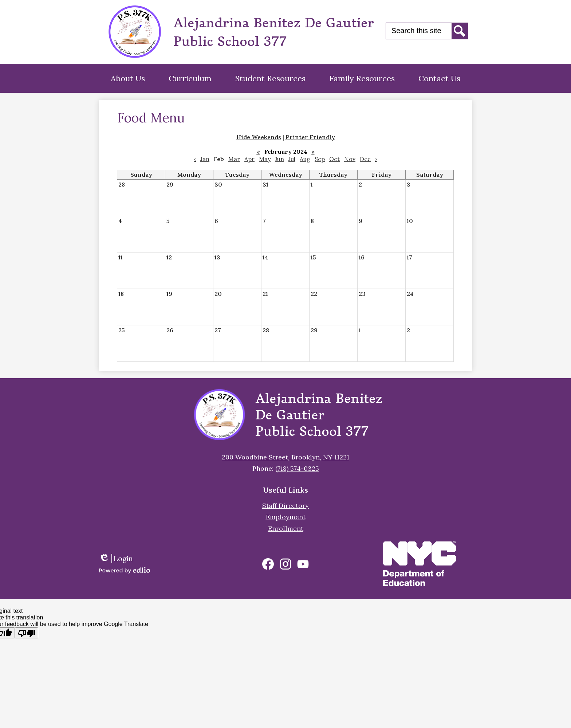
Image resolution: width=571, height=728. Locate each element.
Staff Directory (285, 506)
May (265, 159)
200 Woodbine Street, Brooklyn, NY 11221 (285, 457)
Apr (249, 159)
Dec (365, 159)
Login (116, 558)
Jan (205, 159)
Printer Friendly (310, 137)
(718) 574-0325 (297, 468)
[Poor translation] (27, 633)
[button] (128, 78)
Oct (334, 159)
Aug (305, 159)
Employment (286, 517)
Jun (279, 159)
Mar (234, 159)
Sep (320, 159)
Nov (350, 159)
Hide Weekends (259, 137)
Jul (292, 159)
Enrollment (286, 529)
